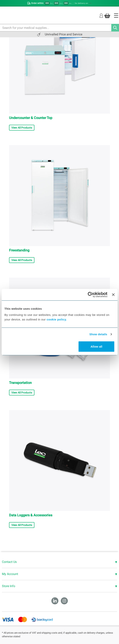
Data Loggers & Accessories (31, 515)
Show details (98, 334)
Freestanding (19, 250)
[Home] (116, 16)
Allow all (96, 346)
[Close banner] (113, 295)
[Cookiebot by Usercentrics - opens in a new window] (91, 295)
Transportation (20, 383)
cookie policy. (57, 319)
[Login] (101, 15)
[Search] (115, 28)
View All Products (22, 128)
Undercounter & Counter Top (31, 118)
